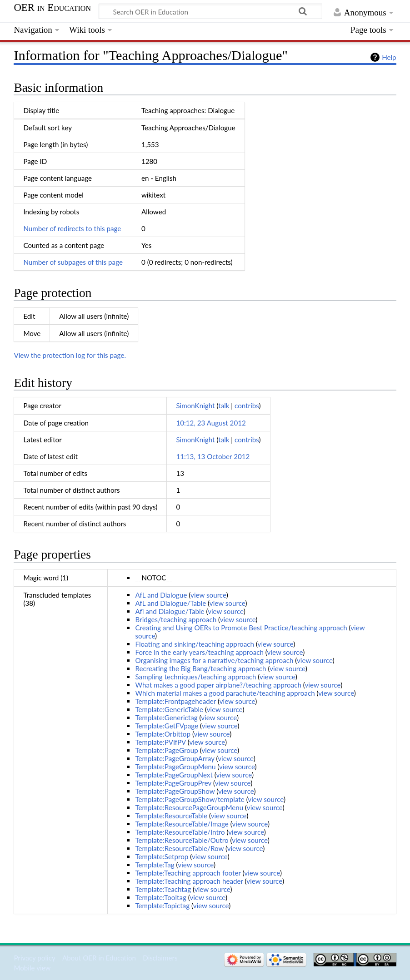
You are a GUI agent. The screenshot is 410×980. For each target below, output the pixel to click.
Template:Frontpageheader (175, 701)
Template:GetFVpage (167, 726)
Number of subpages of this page (73, 262)
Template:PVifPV (160, 742)
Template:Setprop (162, 856)
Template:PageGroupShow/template (190, 799)
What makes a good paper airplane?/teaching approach (218, 685)
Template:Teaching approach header (189, 881)
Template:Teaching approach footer (188, 873)
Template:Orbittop (163, 734)
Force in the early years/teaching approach (199, 652)
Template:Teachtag (163, 889)
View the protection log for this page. (70, 355)
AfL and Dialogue (161, 595)
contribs (247, 406)
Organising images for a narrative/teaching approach (214, 660)
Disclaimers (160, 958)
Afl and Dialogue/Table (170, 611)
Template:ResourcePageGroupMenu (189, 807)
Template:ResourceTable (171, 816)
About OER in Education (99, 958)
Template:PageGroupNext (174, 775)
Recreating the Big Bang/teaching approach (200, 668)
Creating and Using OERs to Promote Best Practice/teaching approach (241, 628)
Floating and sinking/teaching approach (195, 644)
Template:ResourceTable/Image (182, 824)
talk (224, 406)
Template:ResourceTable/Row (179, 848)
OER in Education (52, 8)
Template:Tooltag (160, 897)
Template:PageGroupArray (175, 758)
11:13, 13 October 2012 (213, 456)
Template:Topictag (162, 906)
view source (208, 595)
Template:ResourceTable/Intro (180, 832)
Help (389, 57)
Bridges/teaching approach (176, 619)
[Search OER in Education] (210, 11)
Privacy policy (34, 958)
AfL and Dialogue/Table (170, 603)
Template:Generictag (166, 718)
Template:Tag (155, 865)
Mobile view (32, 968)
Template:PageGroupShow (175, 791)
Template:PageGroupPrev (173, 783)
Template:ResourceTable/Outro (182, 840)
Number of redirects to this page (72, 228)
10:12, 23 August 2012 (211, 423)
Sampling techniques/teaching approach (195, 677)
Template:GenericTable (169, 709)
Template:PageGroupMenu (175, 767)
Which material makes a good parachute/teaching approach (225, 693)
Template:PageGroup (166, 750)
